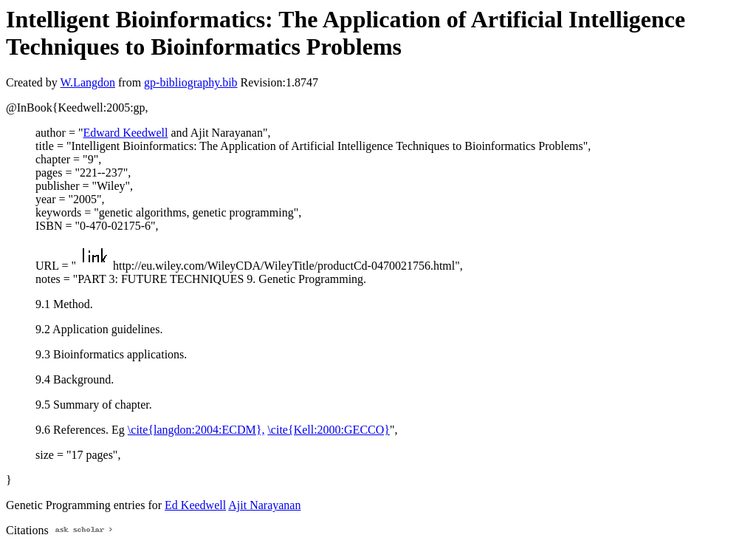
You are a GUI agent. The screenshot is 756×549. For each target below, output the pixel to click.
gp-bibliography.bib (191, 82)
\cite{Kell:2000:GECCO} (329, 430)
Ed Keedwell (195, 505)
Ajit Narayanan (264, 505)
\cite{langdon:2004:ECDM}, (196, 430)
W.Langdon (87, 82)
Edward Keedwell (125, 133)
